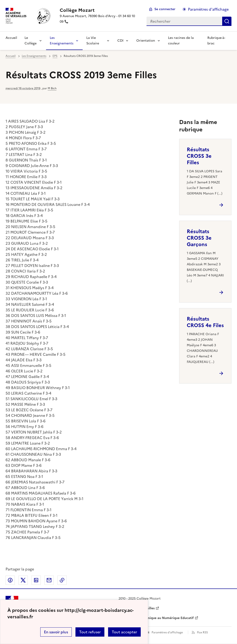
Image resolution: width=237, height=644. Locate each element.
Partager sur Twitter (23, 580)
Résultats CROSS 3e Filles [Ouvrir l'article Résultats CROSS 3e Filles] (199, 156)
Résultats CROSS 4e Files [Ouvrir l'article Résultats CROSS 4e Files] (205, 322)
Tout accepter (124, 632)
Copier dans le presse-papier (62, 580)
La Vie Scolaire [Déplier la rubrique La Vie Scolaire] (93, 41)
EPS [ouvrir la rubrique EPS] (55, 56)
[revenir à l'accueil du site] (99, 10)
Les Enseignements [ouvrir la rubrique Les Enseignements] (34, 56)
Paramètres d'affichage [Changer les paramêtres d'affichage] (208, 9)
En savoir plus (56, 632)
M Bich (52, 88)
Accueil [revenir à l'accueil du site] (11, 38)
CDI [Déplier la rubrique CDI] (120, 41)
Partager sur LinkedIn (36, 580)
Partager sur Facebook (10, 580)
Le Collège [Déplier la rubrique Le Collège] (31, 41)
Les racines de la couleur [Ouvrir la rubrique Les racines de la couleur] (181, 41)
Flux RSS (202, 632)
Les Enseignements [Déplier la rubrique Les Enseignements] (62, 41)
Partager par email (49, 580)
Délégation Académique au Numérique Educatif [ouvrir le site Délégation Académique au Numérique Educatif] (156, 618)
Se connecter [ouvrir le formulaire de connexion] (165, 9)
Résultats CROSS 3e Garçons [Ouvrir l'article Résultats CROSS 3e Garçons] (199, 238)
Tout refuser (90, 632)
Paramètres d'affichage (167, 632)
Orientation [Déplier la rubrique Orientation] (146, 41)
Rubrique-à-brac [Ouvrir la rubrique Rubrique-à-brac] (216, 41)
